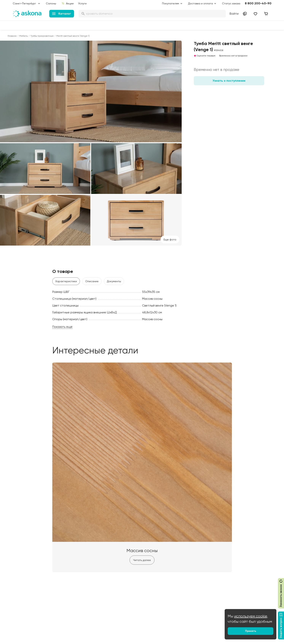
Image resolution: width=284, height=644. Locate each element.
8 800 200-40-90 (258, 3)
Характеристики (66, 281)
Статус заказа (231, 3)
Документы (114, 281)
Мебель (23, 36)
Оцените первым (205, 56)
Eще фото (170, 239)
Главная (12, 36)
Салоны (51, 3)
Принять (251, 631)
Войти (234, 14)
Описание (92, 281)
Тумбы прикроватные (42, 36)
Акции (67, 3)
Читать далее (142, 560)
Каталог (62, 14)
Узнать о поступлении (229, 81)
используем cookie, (251, 616)
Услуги (82, 3)
